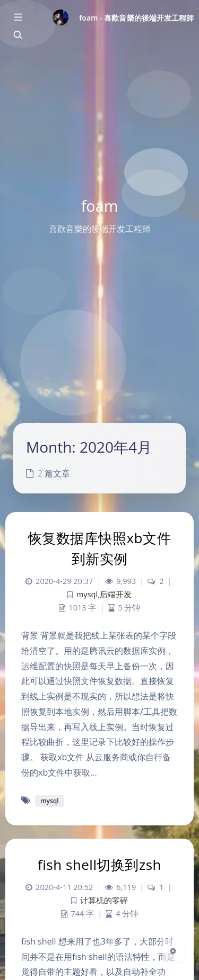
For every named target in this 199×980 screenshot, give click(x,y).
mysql (87, 594)
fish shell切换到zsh (99, 865)
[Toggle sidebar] (18, 17)
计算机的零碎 (104, 900)
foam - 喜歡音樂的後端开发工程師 (136, 18)
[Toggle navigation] (18, 35)
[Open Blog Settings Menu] (173, 950)
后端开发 (116, 594)
